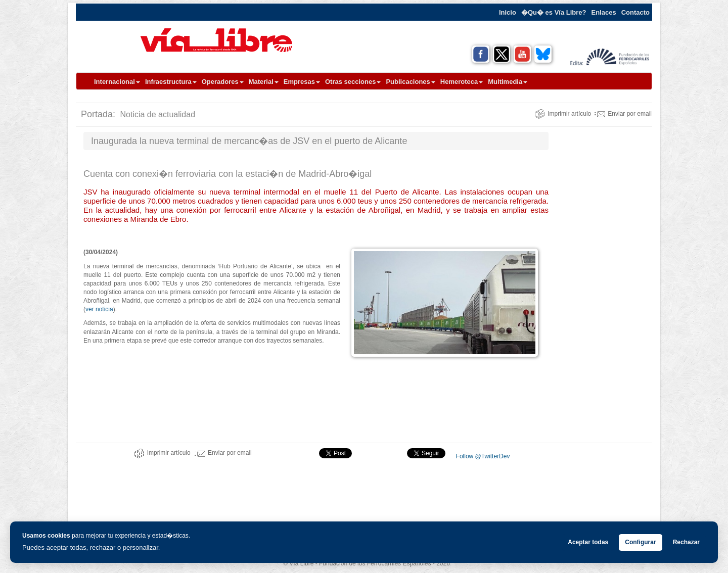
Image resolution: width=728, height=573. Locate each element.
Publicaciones (410, 82)
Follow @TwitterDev (482, 456)
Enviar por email (623, 114)
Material (264, 82)
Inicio (508, 12)
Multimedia (508, 82)
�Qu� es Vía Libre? (554, 12)
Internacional (117, 82)
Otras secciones (353, 82)
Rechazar (686, 542)
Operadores (223, 82)
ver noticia (99, 309)
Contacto (635, 12)
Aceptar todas (588, 542)
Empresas (302, 82)
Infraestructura (171, 82)
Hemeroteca (462, 82)
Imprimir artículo (563, 114)
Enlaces (604, 12)
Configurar (640, 542)
